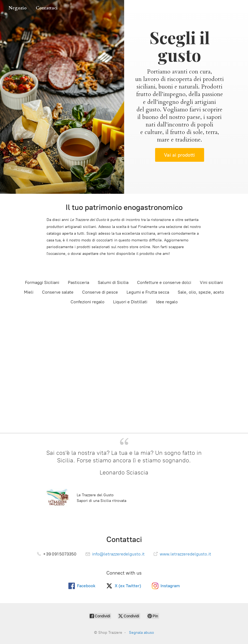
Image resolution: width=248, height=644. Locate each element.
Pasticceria (78, 282)
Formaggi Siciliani (42, 282)
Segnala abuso (142, 633)
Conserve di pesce (100, 292)
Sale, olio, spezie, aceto (201, 292)
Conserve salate (58, 292)
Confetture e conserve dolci (164, 282)
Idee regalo (167, 302)
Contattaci (47, 8)
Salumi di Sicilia (113, 282)
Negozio (18, 8)
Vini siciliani (211, 282)
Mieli (29, 292)
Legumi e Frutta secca (148, 292)
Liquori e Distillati (130, 302)
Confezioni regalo (88, 302)
